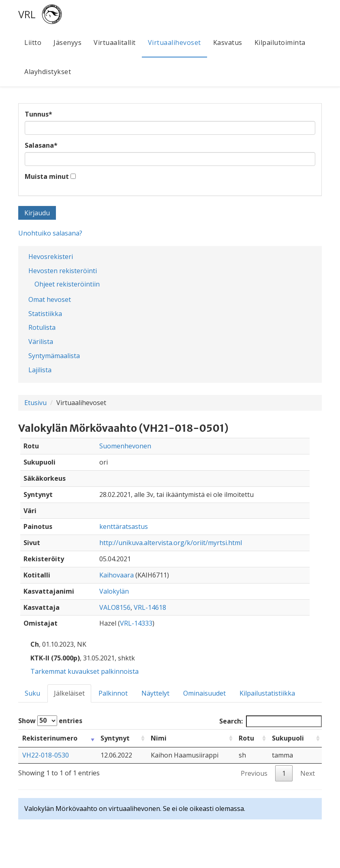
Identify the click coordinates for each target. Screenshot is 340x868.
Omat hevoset (50, 299)
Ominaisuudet (204, 693)
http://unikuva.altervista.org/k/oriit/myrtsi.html (171, 543)
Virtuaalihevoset (174, 42)
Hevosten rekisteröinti (63, 271)
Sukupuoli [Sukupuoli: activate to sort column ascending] (288, 738)
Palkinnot (113, 693)
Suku (32, 693)
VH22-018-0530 (46, 755)
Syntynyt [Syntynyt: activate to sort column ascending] (115, 738)
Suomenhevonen (125, 446)
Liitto (33, 42)
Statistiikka (45, 314)
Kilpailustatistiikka (267, 693)
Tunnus (38, 114)
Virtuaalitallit (115, 42)
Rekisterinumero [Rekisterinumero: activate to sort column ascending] (50, 738)
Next (308, 773)
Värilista (41, 342)
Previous (254, 773)
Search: (271, 721)
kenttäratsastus (124, 526)
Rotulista (42, 327)
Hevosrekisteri (51, 257)
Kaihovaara (117, 575)
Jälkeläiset (69, 693)
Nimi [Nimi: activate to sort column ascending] (159, 738)
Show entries (50, 721)
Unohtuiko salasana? (50, 233)
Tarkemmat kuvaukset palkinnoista (84, 671)
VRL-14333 (136, 623)
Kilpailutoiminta (280, 42)
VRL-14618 (150, 607)
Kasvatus (228, 42)
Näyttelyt (155, 693)
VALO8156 (115, 607)
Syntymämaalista (54, 356)
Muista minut (47, 176)
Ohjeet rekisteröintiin (67, 284)
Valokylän (114, 591)
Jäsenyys (67, 42)
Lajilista (40, 370)
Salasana (41, 145)
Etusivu (35, 403)
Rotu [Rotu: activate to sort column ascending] (246, 738)
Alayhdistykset (48, 72)
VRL (27, 14)
